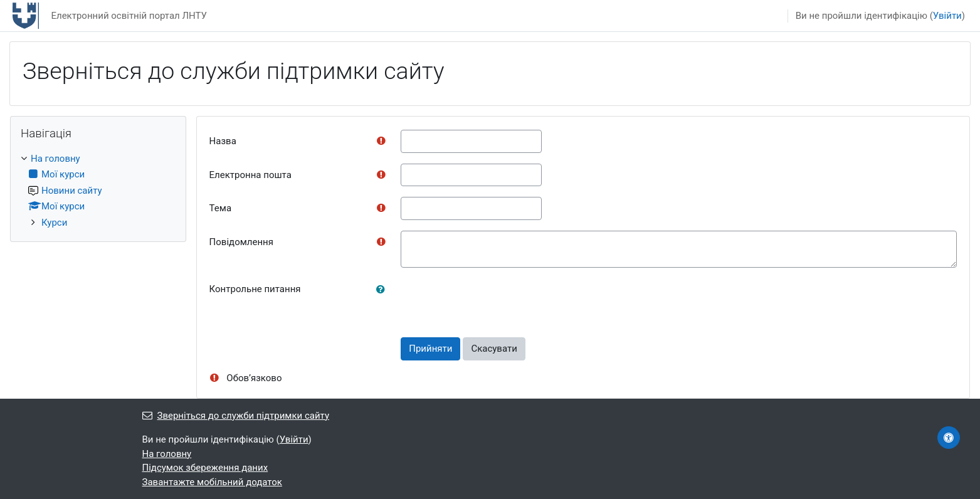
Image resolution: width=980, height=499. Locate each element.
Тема (220, 208)
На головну (55, 159)
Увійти (947, 16)
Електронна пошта (250, 175)
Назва (223, 141)
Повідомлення (241, 242)
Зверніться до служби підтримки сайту (236, 416)
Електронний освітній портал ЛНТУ (129, 16)
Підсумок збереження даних (205, 468)
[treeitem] (98, 191)
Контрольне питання (255, 289)
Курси (54, 223)
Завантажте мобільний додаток (212, 482)
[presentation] (496, 302)
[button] (383, 290)
